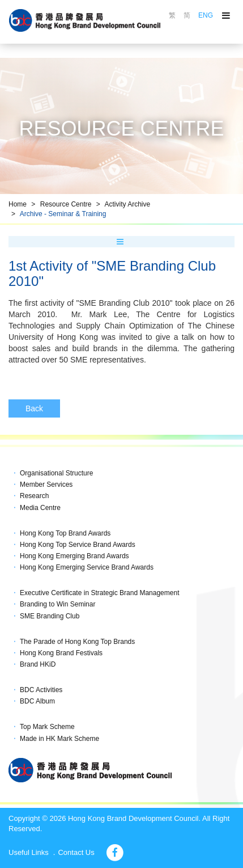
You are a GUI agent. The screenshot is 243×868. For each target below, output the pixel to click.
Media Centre (40, 508)
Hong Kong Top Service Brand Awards (78, 545)
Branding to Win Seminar (57, 604)
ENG (206, 15)
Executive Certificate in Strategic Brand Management (99, 593)
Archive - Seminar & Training (63, 214)
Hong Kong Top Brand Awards (65, 533)
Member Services (46, 484)
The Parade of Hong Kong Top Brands (77, 642)
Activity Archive (127, 204)
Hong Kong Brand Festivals (61, 653)
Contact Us (76, 852)
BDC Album (37, 701)
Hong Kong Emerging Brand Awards (74, 556)
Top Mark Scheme (47, 727)
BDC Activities (41, 690)
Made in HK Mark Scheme (59, 739)
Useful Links (29, 852)
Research (34, 496)
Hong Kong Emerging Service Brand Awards (87, 567)
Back (34, 408)
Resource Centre (66, 204)
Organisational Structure (56, 473)
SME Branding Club (50, 616)
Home (18, 204)
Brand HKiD (38, 664)
